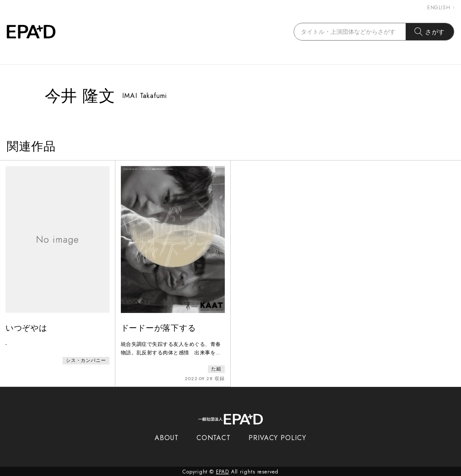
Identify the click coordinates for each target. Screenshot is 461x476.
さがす (430, 32)
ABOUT (167, 437)
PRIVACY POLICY (277, 437)
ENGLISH (441, 8)
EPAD (223, 471)
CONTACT (214, 437)
